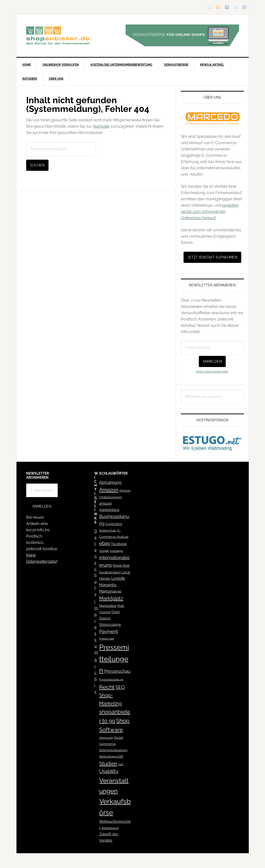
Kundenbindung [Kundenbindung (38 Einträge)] (110, 572)
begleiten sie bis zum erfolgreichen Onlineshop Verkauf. (210, 212)
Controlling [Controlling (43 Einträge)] (114, 524)
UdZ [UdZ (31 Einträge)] (121, 764)
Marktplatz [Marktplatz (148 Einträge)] (111, 598)
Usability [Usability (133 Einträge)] (109, 771)
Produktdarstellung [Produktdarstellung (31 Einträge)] (111, 680)
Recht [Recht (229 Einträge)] (107, 687)
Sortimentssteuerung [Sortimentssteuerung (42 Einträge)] (113, 750)
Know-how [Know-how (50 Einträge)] (121, 565)
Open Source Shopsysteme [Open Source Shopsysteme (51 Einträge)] (110, 618)
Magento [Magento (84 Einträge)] (108, 585)
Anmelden (212, 361)
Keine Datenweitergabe (212, 372)
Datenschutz (96, 563)
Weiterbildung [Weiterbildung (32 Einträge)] (110, 828)
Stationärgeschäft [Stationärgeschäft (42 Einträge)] (111, 756)
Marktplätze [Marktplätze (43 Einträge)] (108, 606)
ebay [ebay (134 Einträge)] (105, 543)
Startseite (101, 126)
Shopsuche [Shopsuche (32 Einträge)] (106, 738)
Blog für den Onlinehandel (58, 35)
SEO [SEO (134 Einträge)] (120, 687)
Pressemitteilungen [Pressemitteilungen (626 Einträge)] (114, 659)
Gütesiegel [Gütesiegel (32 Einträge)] (116, 551)
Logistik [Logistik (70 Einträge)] (118, 578)
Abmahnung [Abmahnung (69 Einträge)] (110, 482)
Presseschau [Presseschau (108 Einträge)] (117, 671)
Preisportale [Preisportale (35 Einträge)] (107, 639)
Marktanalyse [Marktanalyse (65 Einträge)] (110, 591)
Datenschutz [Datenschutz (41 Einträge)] (108, 530)
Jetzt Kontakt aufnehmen (212, 257)
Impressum (96, 627)
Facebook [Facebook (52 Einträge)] (119, 544)
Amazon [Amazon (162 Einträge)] (109, 490)
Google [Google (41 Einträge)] (104, 551)
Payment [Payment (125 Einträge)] (108, 631)
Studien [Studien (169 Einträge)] (108, 763)
